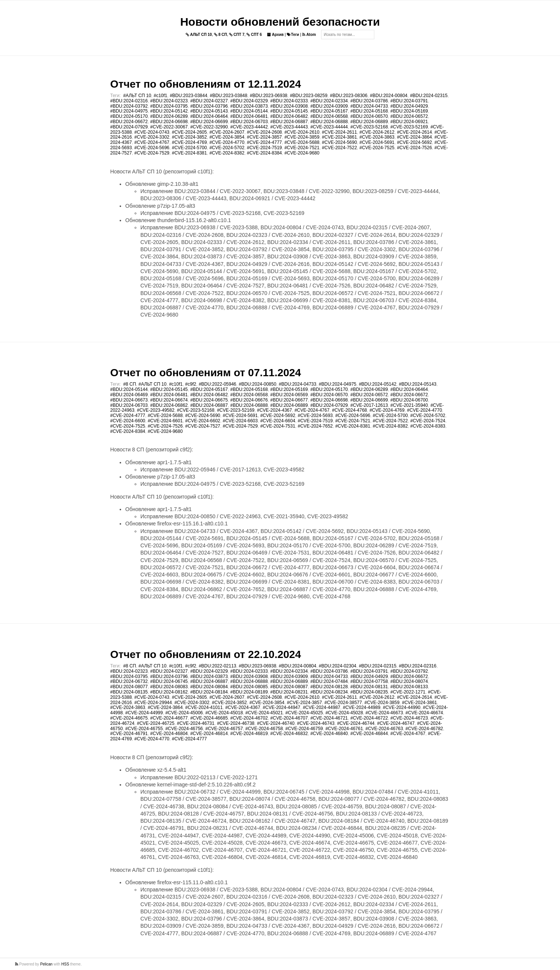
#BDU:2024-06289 (169, 116)
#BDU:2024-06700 (409, 400)
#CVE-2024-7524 (428, 421)
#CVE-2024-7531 (278, 426)
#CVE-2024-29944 (153, 703)
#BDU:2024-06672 (129, 122)
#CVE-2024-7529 (152, 153)
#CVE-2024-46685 (209, 718)
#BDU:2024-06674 (169, 400)
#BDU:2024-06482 (289, 116)
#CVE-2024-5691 (377, 142)
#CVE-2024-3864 (415, 137)
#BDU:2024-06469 (129, 395)
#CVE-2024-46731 (196, 723)
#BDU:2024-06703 (249, 122)
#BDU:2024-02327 (209, 101)
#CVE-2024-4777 (264, 142)
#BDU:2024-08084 (209, 687)
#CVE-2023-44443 (289, 127)
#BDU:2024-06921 (409, 122)
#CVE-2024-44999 (144, 713)
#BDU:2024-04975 (129, 111)
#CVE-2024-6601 (165, 421)
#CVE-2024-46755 (144, 729)
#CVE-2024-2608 (264, 132)
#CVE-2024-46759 (304, 729)
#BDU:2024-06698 (169, 122)
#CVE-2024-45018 (224, 713)
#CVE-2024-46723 (409, 718)
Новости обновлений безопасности (280, 22)
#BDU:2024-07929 (129, 127)
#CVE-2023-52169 (409, 127)
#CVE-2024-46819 (249, 734)
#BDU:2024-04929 (409, 106)
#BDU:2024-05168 (369, 111)
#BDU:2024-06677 (289, 400)
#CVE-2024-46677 (169, 718)
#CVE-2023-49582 (156, 410)
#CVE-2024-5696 (152, 148)
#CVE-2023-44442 (249, 127)
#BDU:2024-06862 (169, 405)
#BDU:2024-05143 (209, 111)
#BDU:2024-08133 (409, 687)
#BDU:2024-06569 (289, 395)
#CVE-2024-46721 (329, 718)
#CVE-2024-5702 (227, 148)
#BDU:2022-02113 (218, 666)
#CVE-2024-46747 (396, 723)
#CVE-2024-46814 (209, 734)
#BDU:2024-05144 (249, 111)
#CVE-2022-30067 (169, 127)
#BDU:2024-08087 (289, 687)
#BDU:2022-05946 (218, 384)
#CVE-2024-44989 (361, 707)
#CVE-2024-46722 (369, 718)
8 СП (221, 35)
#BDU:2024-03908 (289, 106)
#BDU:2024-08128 (329, 687)
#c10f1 (160, 96)
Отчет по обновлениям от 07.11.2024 (205, 373)
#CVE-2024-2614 (415, 132)
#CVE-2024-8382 (227, 153)
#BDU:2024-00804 (388, 96)
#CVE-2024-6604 (278, 421)
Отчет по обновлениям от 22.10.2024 (205, 654)
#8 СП (129, 384)
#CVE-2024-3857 (264, 137)
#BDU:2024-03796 (209, 106)
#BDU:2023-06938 (268, 96)
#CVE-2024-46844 (369, 734)
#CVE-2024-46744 (356, 723)
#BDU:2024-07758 (369, 681)
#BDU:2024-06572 (409, 116)
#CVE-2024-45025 (304, 713)
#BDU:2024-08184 (209, 692)
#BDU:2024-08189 (249, 692)
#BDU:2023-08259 (308, 96)
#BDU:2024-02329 (249, 101)
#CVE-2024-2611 (339, 132)
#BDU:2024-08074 (409, 681)
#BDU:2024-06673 (129, 400)
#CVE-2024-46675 (129, 718)
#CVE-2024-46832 (289, 734)
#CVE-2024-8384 (264, 153)
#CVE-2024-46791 (129, 734)
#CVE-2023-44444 (329, 127)
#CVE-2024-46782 (424, 729)
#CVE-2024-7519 (264, 148)
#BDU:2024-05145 (289, 111)
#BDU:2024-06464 (209, 116)
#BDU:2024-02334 (329, 101)
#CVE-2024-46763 (384, 729)
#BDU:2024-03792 (129, 106)
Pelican (46, 964)
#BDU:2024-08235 (369, 692)
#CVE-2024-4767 (152, 142)
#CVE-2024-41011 (204, 707)
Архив (275, 35)
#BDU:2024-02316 (129, 101)
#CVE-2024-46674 (424, 713)
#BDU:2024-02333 (289, 101)
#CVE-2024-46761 (344, 729)
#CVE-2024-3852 (189, 137)
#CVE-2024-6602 (203, 421)
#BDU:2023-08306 (348, 96)
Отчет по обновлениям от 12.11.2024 (205, 84)
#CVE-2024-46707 (289, 718)
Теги (293, 35)
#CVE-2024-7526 (415, 148)
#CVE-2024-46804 (169, 734)
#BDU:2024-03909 (329, 106)
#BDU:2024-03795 (169, 106)
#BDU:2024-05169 (409, 111)
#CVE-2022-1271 (408, 692)
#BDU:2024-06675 (209, 400)
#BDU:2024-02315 (428, 96)
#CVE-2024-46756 (184, 729)
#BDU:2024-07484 (329, 681)
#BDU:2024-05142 (169, 111)
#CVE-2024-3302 (152, 137)
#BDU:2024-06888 (329, 122)
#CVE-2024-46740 (276, 723)
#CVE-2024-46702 (249, 718)
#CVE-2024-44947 (281, 707)
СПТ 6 (254, 35)
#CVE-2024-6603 (240, 421)
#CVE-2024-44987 (321, 707)
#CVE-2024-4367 (275, 410)
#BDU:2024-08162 (169, 692)
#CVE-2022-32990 (209, 127)
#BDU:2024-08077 (129, 687)
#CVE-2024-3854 (227, 137)
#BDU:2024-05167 (329, 111)
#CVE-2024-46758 (264, 729)
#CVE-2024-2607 (227, 132)
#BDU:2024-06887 (289, 122)
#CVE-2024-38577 (343, 703)
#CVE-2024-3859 (302, 137)
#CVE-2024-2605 (189, 132)
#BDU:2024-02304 (338, 666)
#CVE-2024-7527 (203, 426)
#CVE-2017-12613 (369, 405)
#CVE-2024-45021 (264, 713)
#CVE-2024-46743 (316, 723)
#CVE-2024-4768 (350, 410)
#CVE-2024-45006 (184, 713)
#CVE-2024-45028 (344, 713)
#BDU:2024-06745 (169, 681)
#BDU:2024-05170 (129, 116)
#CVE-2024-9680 (302, 153)
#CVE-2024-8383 (428, 426)
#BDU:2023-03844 (188, 96)
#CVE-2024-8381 (189, 153)
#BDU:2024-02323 (169, 101)
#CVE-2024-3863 (377, 137)
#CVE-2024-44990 (402, 707)
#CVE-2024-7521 (302, 148)
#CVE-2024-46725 (156, 723)
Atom (309, 35)
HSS (65, 964)
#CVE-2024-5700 (189, 148)
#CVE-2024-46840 (329, 734)
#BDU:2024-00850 (258, 384)
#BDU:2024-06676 (249, 400)
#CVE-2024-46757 (224, 729)
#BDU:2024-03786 (369, 101)
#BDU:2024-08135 (129, 692)
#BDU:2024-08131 (369, 687)
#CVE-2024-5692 (415, 142)
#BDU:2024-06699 (209, 122)
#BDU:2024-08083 (169, 687)
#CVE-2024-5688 (302, 142)
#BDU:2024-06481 (249, 116)
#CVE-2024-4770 (227, 142)
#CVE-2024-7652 (315, 426)
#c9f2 (191, 384)
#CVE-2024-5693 (315, 415)
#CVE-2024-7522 (339, 148)
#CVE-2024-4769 (189, 142)
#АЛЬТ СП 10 (137, 96)
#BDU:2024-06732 (129, 681)
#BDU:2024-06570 (369, 116)
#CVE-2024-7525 (377, 148)
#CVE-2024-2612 (377, 132)
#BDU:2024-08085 (249, 687)
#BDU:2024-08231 (289, 692)
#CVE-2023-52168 (369, 127)
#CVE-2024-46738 (236, 723)
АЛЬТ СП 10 (199, 35)
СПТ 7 (237, 35)
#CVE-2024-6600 (128, 421)
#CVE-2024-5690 (339, 142)
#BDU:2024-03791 (409, 101)
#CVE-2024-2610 (302, 132)
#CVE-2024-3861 (339, 137)
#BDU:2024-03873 (249, 106)
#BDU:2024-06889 (369, 122)
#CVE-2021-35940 (409, 405)
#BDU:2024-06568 (329, 116)
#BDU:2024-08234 (329, 692)
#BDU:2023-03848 (228, 96)
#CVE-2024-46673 (384, 713)
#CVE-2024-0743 (152, 132)
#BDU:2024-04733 (369, 106)
